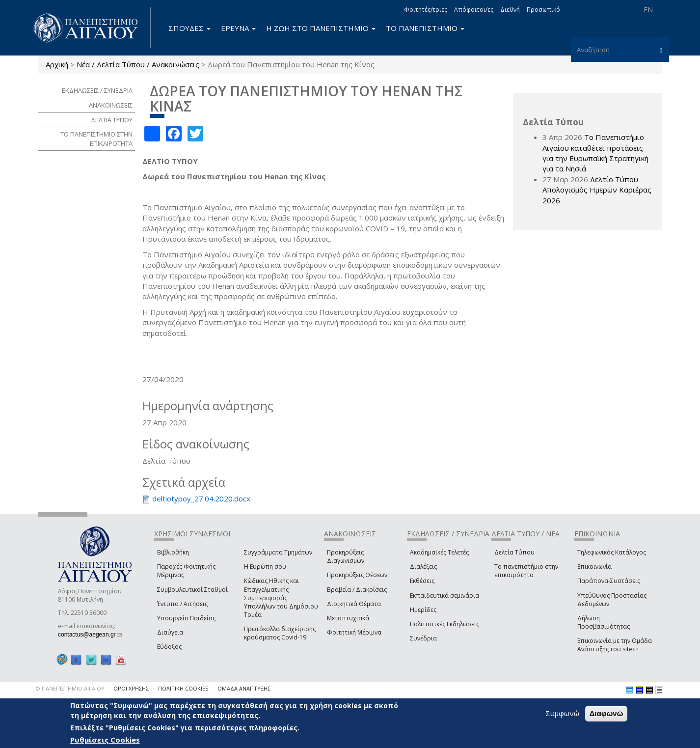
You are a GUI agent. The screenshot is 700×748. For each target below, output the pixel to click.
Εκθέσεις (422, 581)
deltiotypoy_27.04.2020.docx (201, 499)
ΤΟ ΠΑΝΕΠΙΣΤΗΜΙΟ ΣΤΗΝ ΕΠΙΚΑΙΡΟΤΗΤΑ (96, 139)
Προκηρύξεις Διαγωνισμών (346, 556)
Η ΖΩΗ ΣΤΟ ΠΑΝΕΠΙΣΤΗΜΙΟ (321, 28)
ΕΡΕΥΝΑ (238, 28)
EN (648, 10)
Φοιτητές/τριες (426, 10)
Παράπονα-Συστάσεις (609, 581)
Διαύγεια (170, 632)
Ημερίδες (423, 610)
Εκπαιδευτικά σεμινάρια (444, 596)
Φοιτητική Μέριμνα (354, 632)
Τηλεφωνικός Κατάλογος (612, 552)
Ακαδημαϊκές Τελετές (439, 552)
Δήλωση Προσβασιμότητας (604, 622)
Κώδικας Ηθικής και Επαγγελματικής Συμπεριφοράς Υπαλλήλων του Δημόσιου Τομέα (281, 598)
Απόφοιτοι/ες (474, 10)
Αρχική (57, 64)
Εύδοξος (169, 647)
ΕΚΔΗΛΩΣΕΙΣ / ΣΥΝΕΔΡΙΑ (97, 90)
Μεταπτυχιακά (348, 618)
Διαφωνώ (606, 713)
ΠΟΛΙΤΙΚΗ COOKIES (183, 688)
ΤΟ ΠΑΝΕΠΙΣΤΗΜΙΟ (425, 28)
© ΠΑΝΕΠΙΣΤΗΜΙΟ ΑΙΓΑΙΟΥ (70, 688)
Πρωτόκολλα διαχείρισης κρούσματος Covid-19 (280, 633)
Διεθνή (510, 10)
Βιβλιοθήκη (173, 552)
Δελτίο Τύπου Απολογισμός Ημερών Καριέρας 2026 (597, 190)
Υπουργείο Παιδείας (186, 618)
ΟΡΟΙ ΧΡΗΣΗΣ (131, 688)
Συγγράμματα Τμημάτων (278, 552)
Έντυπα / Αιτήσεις (182, 604)
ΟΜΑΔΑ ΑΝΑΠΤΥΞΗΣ (244, 688)
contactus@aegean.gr (90, 635)
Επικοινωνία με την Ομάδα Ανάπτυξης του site (615, 645)
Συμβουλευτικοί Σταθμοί (192, 590)
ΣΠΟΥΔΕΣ (189, 28)
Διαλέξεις (423, 567)
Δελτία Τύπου (514, 552)
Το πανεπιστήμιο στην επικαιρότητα (526, 571)
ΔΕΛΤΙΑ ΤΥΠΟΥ (112, 120)
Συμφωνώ (562, 713)
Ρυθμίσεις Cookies (105, 740)
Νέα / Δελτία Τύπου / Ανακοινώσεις (138, 64)
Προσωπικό (543, 10)
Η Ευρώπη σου (265, 567)
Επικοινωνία (594, 567)
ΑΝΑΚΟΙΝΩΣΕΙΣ (111, 105)
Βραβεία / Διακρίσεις (357, 590)
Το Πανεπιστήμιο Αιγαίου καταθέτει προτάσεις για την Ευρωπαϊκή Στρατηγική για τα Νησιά (595, 153)
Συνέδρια (423, 638)
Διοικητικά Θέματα (354, 604)
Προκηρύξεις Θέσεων (357, 575)
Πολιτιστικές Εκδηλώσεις (444, 624)
